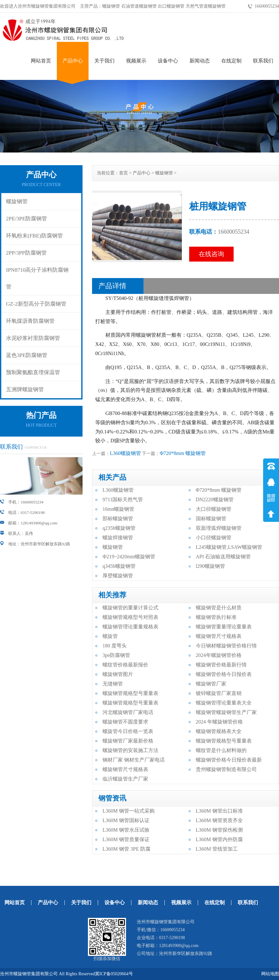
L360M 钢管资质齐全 (219, 820)
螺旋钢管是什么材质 (219, 608)
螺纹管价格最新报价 (125, 665)
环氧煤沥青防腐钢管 (30, 321)
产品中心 (73, 61)
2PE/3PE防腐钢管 (27, 219)
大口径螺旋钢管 (214, 509)
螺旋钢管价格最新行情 (221, 665)
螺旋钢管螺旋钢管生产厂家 (226, 712)
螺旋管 (110, 636)
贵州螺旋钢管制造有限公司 (226, 769)
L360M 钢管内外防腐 (219, 839)
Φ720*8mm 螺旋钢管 (183, 453)
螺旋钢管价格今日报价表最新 (229, 760)
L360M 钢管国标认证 (126, 820)
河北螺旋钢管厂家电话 (128, 712)
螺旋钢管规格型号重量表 (130, 693)
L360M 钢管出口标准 (219, 811)
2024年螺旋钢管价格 (219, 655)
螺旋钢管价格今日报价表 (224, 674)
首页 (123, 173)
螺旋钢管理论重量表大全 (224, 703)
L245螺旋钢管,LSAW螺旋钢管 (229, 547)
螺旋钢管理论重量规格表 (130, 627)
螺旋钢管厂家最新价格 (128, 741)
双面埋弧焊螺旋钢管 (219, 528)
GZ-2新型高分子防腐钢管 (36, 304)
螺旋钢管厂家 (211, 684)
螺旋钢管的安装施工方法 (130, 750)
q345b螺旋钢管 (119, 566)
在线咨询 (211, 254)
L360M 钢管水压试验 (126, 830)
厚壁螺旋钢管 (118, 576)
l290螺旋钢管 (210, 566)
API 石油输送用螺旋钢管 (223, 557)
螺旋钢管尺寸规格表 (219, 636)
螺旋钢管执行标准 (216, 617)
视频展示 (136, 61)
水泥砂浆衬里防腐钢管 (33, 338)
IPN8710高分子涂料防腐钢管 (37, 278)
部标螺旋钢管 (118, 519)
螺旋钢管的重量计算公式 (130, 608)
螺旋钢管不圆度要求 (125, 722)
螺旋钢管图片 (118, 674)
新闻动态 (200, 61)
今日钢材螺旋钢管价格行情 (226, 646)
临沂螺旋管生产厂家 (125, 779)
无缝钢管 (113, 684)
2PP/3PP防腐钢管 (26, 253)
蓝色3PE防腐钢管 (27, 355)
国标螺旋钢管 (211, 519)
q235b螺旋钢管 (119, 528)
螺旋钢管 (17, 201)
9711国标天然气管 (123, 500)
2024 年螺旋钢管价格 (219, 722)
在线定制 (231, 61)
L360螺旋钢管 (125, 453)
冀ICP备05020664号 (114, 974)
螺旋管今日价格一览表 (128, 731)
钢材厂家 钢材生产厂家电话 (134, 760)
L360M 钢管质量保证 (126, 839)
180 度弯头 (115, 646)
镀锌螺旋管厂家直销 (219, 693)
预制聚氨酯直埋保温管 (33, 372)
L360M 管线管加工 (217, 849)
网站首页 (41, 61)
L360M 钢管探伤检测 (219, 830)
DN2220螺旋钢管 (215, 500)
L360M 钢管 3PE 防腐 (126, 849)
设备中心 (168, 61)
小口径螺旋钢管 (214, 538)
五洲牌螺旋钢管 (25, 389)
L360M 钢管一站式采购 (129, 811)
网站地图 (270, 974)
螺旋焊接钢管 (118, 538)
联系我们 (263, 61)
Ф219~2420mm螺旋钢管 (129, 557)
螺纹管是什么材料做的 (221, 750)
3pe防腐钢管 (116, 655)
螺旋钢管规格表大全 (219, 731)
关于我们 (104, 61)
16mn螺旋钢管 (118, 509)
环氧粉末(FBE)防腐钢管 (34, 236)
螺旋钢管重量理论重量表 (224, 627)
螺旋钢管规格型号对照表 (130, 617)
